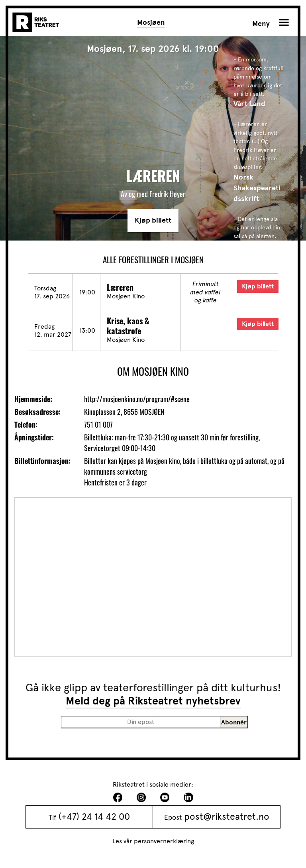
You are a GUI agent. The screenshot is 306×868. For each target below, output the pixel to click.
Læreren (120, 287)
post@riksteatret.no (227, 817)
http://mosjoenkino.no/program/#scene (137, 399)
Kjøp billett (153, 220)
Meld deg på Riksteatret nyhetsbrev (153, 701)
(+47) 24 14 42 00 (94, 817)
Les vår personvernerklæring (153, 841)
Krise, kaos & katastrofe (128, 326)
